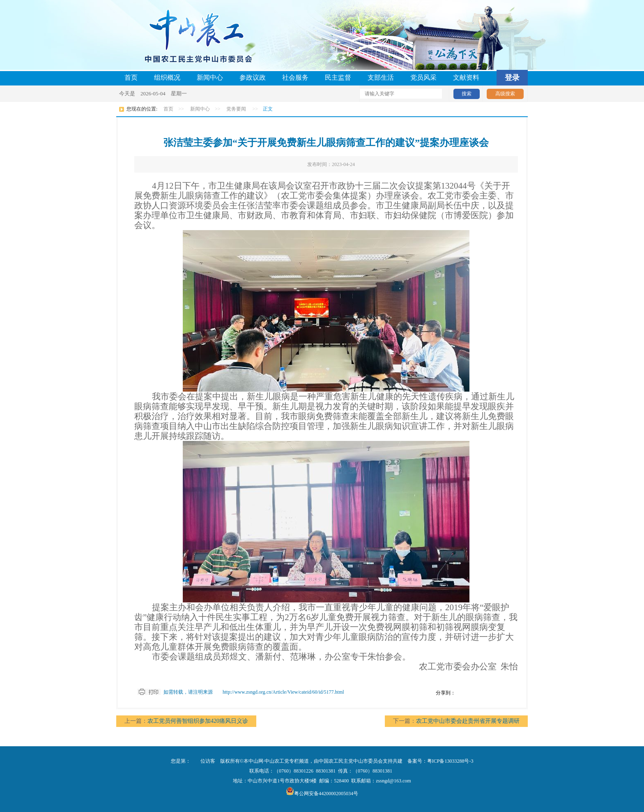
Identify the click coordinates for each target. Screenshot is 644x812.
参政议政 (253, 77)
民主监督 (338, 77)
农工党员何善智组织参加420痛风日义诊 (198, 721)
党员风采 (423, 77)
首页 (131, 77)
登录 (512, 78)
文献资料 (466, 77)
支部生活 (381, 77)
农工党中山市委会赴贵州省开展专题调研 (468, 721)
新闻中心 (210, 77)
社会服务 (295, 77)
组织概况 (167, 77)
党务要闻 (236, 109)
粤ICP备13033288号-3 (450, 761)
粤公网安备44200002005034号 (322, 794)
